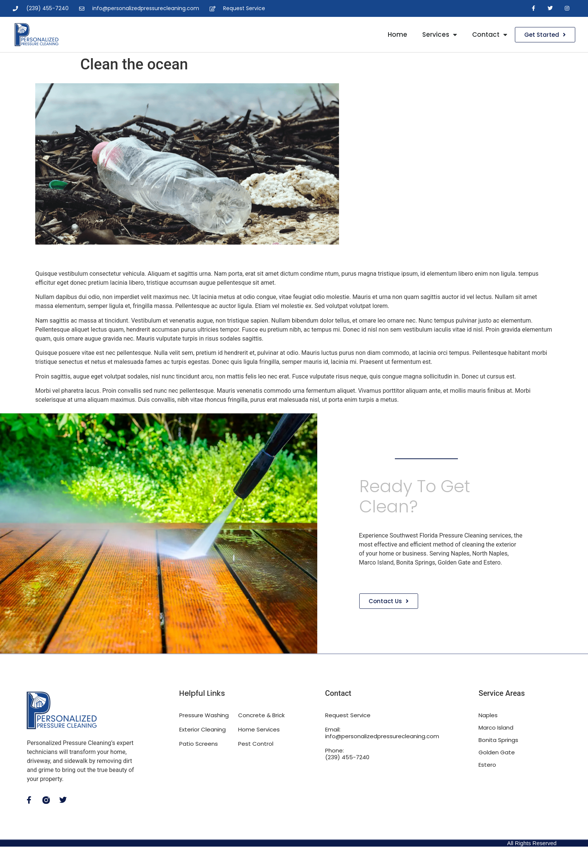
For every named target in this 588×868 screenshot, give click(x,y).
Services (440, 35)
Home (397, 35)
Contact (490, 35)
